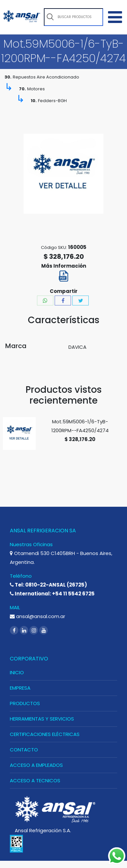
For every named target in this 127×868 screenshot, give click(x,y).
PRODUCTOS (25, 703)
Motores (36, 89)
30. (8, 77)
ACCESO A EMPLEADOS (36, 765)
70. (22, 89)
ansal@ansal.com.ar (37, 616)
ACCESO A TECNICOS (35, 780)
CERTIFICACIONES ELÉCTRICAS (45, 734)
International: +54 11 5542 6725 (52, 594)
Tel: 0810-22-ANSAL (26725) (48, 585)
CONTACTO (24, 750)
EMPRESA (20, 688)
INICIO (17, 672)
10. (34, 101)
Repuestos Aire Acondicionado (46, 77)
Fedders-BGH (52, 101)
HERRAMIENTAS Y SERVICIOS (42, 719)
